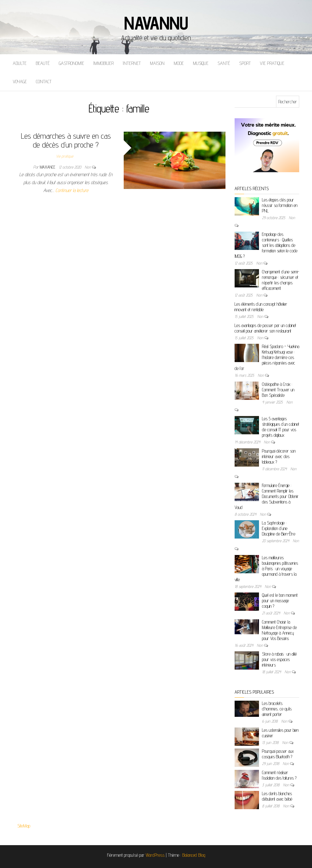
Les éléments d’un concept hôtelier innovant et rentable (261, 307)
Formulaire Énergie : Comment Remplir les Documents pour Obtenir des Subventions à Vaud (267, 496)
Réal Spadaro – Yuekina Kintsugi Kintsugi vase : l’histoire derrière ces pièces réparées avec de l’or (267, 357)
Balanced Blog (194, 855)
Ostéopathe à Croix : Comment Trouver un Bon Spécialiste (278, 390)
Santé (224, 63)
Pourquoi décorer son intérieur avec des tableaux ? (279, 456)
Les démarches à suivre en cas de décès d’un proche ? (66, 140)
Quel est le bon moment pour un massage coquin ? (280, 601)
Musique (201, 63)
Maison (157, 63)
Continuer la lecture (72, 190)
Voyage (20, 82)
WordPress (155, 855)
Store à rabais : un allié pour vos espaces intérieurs (279, 659)
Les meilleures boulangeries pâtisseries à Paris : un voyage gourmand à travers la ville (266, 569)
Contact (44, 82)
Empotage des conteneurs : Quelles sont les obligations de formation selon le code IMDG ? (266, 245)
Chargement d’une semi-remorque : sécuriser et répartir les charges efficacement (281, 280)
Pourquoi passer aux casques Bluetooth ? (278, 754)
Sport (245, 63)
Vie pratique (272, 63)
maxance (48, 167)
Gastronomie (71, 63)
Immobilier (103, 63)
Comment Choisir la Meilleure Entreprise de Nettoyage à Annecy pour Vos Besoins (279, 630)
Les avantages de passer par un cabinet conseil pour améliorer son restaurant (265, 328)
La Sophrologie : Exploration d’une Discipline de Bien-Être (279, 528)
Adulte (20, 63)
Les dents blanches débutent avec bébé (277, 796)
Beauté (43, 63)
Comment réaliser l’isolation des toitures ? (279, 775)
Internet (132, 63)
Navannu (156, 23)
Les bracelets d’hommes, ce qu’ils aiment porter (277, 709)
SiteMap (24, 826)
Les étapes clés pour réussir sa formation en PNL (280, 205)
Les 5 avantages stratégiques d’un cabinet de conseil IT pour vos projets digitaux (281, 427)
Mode (179, 63)
